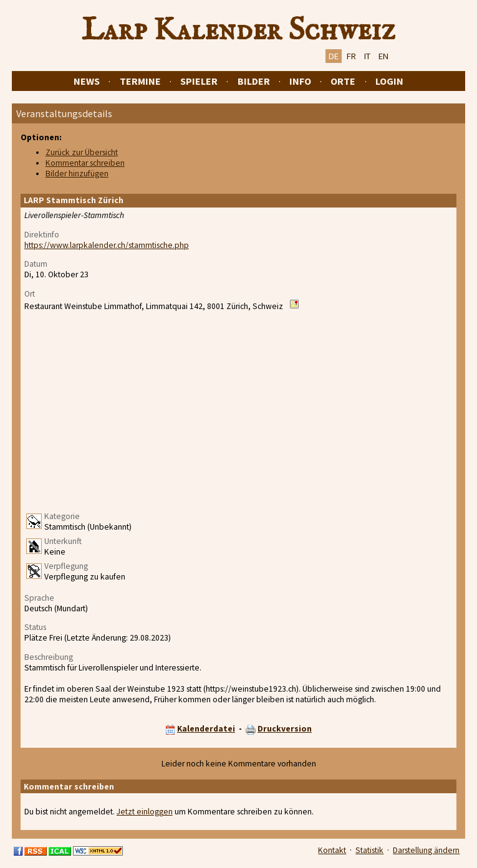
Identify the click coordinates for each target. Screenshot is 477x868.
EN (383, 56)
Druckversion (285, 729)
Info (300, 81)
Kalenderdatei (206, 729)
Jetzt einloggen (145, 812)
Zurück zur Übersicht (82, 152)
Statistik (369, 850)
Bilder (254, 81)
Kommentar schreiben (85, 163)
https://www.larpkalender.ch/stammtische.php (107, 245)
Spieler (199, 81)
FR (351, 56)
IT (367, 56)
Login (389, 81)
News (87, 81)
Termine (140, 81)
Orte (343, 81)
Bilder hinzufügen (77, 174)
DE (334, 56)
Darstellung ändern (426, 850)
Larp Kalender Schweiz (238, 31)
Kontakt (332, 850)
